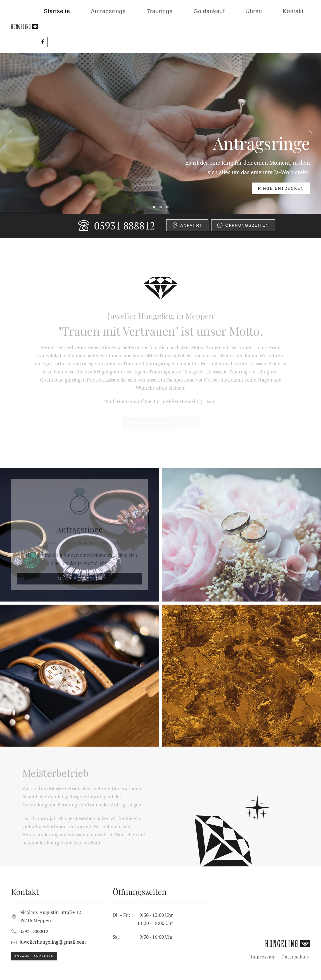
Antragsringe (108, 11)
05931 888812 (117, 226)
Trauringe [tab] (160, 207)
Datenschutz (296, 957)
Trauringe (160, 11)
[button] (10, 133)
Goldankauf (209, 11)
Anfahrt (187, 225)
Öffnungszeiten (243, 225)
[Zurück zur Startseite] (24, 27)
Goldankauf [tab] (167, 207)
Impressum (263, 957)
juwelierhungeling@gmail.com (53, 942)
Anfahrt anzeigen (34, 956)
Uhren (254, 11)
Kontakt (293, 11)
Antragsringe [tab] (154, 207)
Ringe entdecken (281, 188)
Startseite (57, 11)
